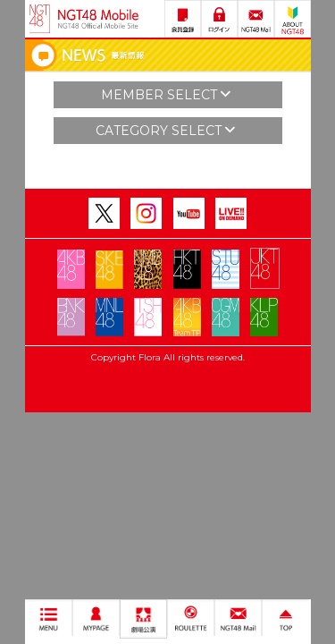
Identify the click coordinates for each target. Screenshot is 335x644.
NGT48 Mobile (98, 19)
